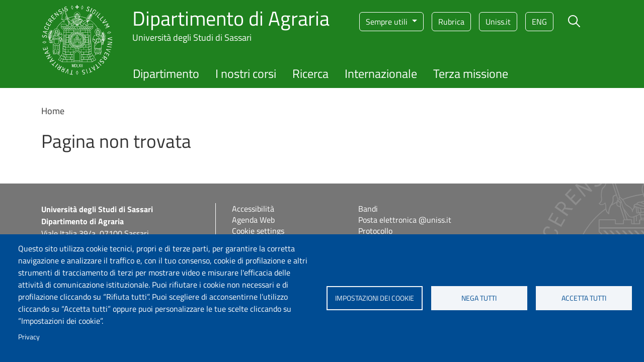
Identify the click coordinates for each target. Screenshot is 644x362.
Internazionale (381, 73)
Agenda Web (253, 220)
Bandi (368, 209)
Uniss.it (498, 22)
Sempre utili (388, 22)
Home (53, 111)
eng (539, 22)
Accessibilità (253, 209)
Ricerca (310, 73)
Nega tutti (479, 298)
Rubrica (451, 22)
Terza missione (471, 73)
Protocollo (375, 231)
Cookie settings (258, 231)
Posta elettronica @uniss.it (405, 220)
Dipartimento (166, 73)
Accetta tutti (584, 298)
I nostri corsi (246, 73)
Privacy (29, 337)
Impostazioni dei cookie (375, 298)
